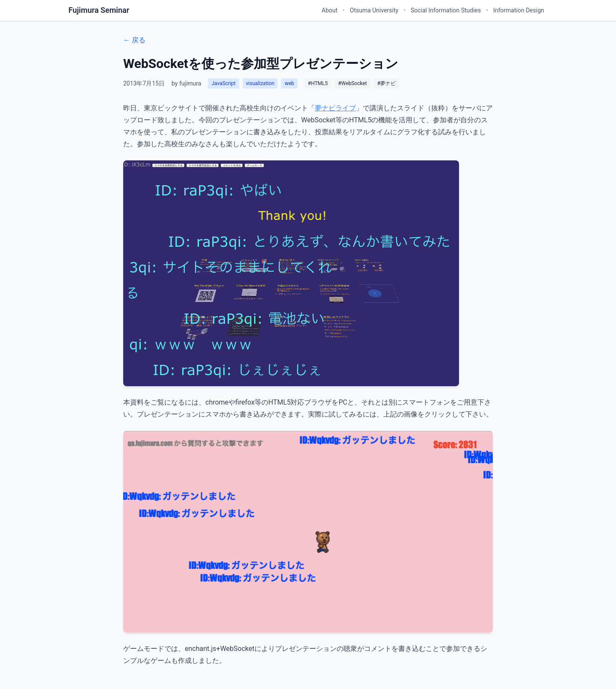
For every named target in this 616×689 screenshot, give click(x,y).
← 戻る (134, 40)
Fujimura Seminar (99, 10)
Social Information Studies (446, 10)
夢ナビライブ (335, 108)
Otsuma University (374, 10)
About (330, 10)
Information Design (519, 10)
